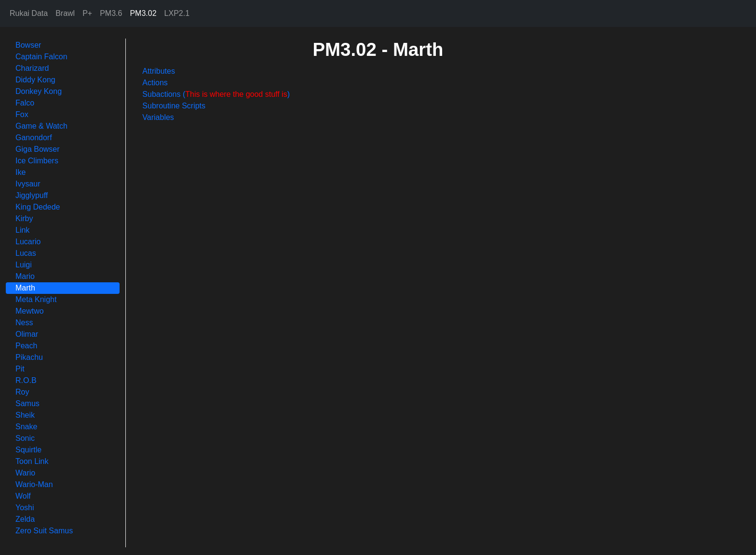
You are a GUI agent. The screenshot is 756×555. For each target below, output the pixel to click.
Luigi (24, 265)
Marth (25, 288)
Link (22, 230)
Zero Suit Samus (44, 531)
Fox (22, 114)
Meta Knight (36, 299)
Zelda (25, 519)
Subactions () (216, 94)
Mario (25, 276)
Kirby (24, 218)
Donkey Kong (39, 91)
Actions (155, 83)
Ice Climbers (37, 161)
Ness (24, 323)
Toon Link (32, 461)
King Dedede (38, 207)
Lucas (26, 253)
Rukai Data (29, 13)
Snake (26, 427)
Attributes (159, 71)
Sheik (25, 415)
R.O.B (26, 380)
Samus (27, 403)
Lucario (28, 242)
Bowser (28, 45)
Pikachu (29, 357)
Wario (25, 473)
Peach (26, 346)
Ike (20, 172)
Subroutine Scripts (174, 106)
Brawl (65, 13)
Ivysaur (28, 184)
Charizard (32, 68)
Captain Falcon (41, 57)
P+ (87, 13)
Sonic (25, 438)
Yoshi (25, 508)
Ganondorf (34, 138)
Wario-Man (34, 484)
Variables (158, 117)
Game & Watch (41, 126)
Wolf (23, 496)
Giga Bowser (38, 149)
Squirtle (28, 450)
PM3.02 (143, 13)
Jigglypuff (32, 195)
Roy (22, 392)
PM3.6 (111, 13)
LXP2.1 (177, 13)
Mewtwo (30, 311)
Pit (20, 369)
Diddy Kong (35, 80)
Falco (25, 103)
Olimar (27, 334)
